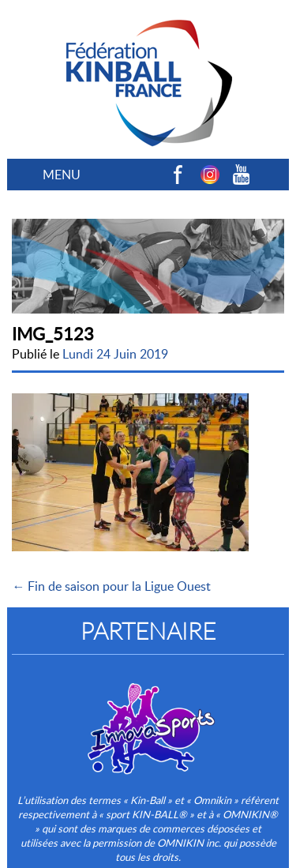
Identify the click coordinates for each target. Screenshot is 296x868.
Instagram (210, 175)
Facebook (178, 175)
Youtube (242, 175)
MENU (62, 175)
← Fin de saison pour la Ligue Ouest (111, 586)
